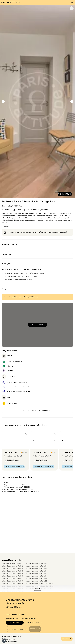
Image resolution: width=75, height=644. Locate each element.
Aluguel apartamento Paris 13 (36, 563)
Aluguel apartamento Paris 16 (36, 571)
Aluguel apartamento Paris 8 (13, 581)
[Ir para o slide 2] (15, 446)
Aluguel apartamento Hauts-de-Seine (39, 584)
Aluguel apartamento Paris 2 (12, 566)
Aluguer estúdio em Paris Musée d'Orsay (19, 489)
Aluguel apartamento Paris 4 (13, 571)
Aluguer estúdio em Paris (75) (15, 485)
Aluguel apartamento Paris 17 (36, 574)
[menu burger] (72, 2)
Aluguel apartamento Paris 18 (36, 576)
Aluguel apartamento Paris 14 (36, 566)
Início (6, 483)
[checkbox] (72, 8)
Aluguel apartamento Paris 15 (36, 569)
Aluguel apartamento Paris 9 (13, 584)
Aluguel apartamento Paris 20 (36, 581)
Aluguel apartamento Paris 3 (12, 569)
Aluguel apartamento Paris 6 (13, 576)
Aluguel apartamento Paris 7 (12, 579)
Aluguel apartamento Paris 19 (36, 579)
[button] (4, 641)
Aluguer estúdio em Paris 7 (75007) (17, 487)
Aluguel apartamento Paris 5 (13, 574)
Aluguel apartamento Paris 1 (12, 563)
